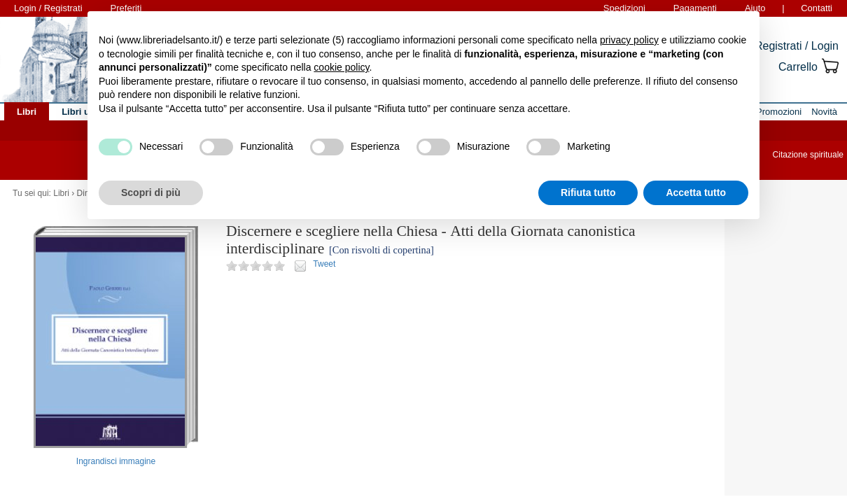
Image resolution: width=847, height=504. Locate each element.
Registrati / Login (797, 46)
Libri (61, 193)
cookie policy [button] (341, 67)
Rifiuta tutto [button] (588, 192)
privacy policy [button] (629, 40)
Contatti (817, 8)
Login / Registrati (48, 8)
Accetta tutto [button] (696, 192)
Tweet (324, 264)
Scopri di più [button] (151, 192)
